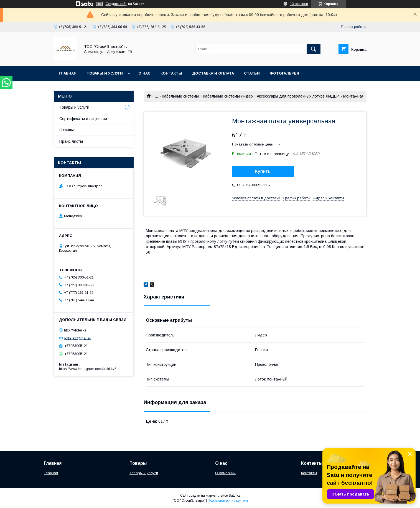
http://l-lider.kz (75, 330)
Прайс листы (71, 141)
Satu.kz (234, 496)
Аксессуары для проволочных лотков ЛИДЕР (298, 96)
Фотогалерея (284, 73)
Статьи (252, 73)
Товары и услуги (105, 73)
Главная (68, 73)
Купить (263, 171)
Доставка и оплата (213, 73)
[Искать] (314, 49)
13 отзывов (299, 4)
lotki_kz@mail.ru (78, 338)
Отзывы (67, 130)
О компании (225, 473)
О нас (144, 73)
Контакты (171, 73)
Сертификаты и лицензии (83, 119)
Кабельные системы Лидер (228, 96)
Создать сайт (116, 4)
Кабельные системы (180, 96)
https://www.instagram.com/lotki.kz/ (87, 369)
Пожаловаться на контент (228, 501)
